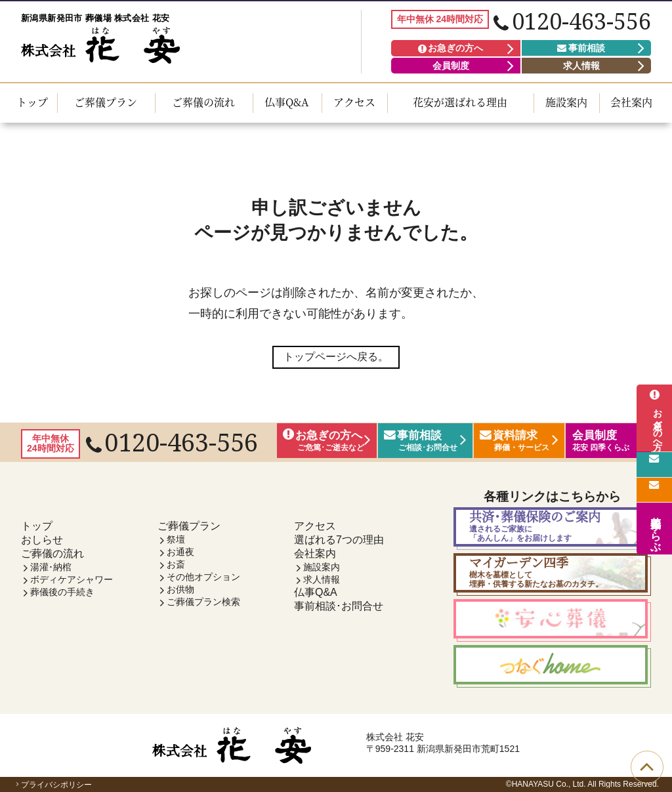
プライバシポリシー (52, 785)
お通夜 (180, 552)
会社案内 (631, 102)
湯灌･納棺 (51, 567)
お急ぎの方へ (451, 48)
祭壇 (176, 539)
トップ (32, 102)
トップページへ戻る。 (336, 357)
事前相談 (581, 48)
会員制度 (451, 66)
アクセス (354, 102)
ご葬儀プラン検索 (203, 602)
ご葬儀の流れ (203, 102)
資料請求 (654, 489)
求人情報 (581, 66)
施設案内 (566, 102)
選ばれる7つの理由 (339, 540)
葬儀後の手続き (62, 592)
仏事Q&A (287, 102)
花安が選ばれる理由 (460, 102)
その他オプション (203, 577)
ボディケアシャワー (72, 579)
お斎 (176, 564)
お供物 (180, 589)
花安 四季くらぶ (656, 528)
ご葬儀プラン (106, 102)
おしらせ (42, 540)
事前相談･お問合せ (339, 606)
